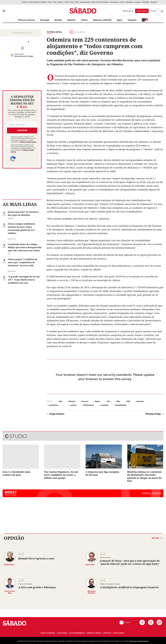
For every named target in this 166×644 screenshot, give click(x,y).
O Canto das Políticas (25, 584)
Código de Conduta (94, 633)
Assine (142, 11)
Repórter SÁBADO (102, 20)
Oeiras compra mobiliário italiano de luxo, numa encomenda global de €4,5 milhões (22, 228)
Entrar (154, 11)
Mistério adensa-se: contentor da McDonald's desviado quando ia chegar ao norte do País (144, 476)
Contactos (107, 633)
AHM (128, 401)
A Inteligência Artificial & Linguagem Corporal (129, 587)
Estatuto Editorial (48, 633)
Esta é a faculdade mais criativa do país (16, 473)
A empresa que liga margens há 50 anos (102, 473)
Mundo (58, 20)
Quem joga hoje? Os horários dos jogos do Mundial (23, 213)
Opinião (71, 20)
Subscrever (22, 130)
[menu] (4, 11)
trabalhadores (88, 405)
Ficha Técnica (62, 633)
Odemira (72, 401)
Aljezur (97, 401)
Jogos (120, 20)
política (73, 405)
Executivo (140, 401)
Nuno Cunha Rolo (10, 592)
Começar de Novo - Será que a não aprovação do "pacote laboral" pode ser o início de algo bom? (130, 562)
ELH (61, 401)
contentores (53, 405)
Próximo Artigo (153, 414)
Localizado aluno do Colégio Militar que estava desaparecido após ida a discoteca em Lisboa (25, 247)
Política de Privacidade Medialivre (28, 142)
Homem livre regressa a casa (36, 558)
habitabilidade (120, 405)
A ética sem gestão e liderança (37, 587)
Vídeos (84, 20)
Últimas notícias (26, 20)
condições (104, 405)
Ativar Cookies (119, 633)
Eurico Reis (90, 564)
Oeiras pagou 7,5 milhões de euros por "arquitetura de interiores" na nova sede (23, 262)
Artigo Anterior (57, 414)
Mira (108, 401)
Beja (118, 401)
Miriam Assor (9, 564)
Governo (85, 401)
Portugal (45, 20)
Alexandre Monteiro (91, 592)
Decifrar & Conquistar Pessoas (110, 584)
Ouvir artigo (78, 32)
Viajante (132, 20)
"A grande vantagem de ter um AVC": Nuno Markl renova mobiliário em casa (24, 280)
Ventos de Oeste (105, 557)
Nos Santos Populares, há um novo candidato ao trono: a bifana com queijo (61, 475)
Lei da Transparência (77, 633)
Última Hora (54, 32)
